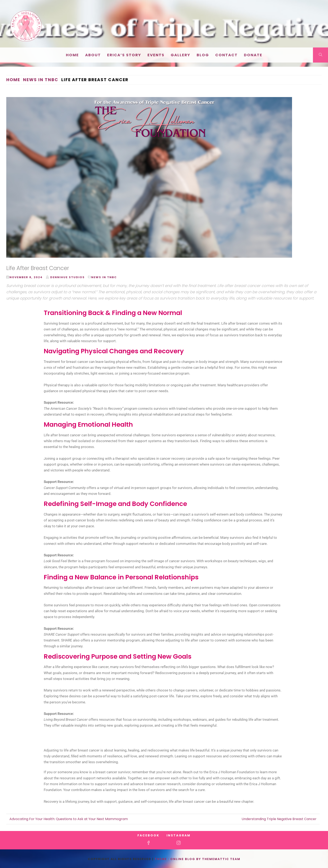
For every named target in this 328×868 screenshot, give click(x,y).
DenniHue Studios (67, 277)
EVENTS (156, 55)
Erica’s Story (124, 55)
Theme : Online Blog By (178, 859)
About (93, 55)
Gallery (181, 55)
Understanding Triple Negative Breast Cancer (279, 819)
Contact (226, 55)
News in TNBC (104, 277)
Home (72, 55)
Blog (203, 55)
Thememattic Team (221, 859)
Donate (253, 55)
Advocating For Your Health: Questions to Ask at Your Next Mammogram (69, 819)
